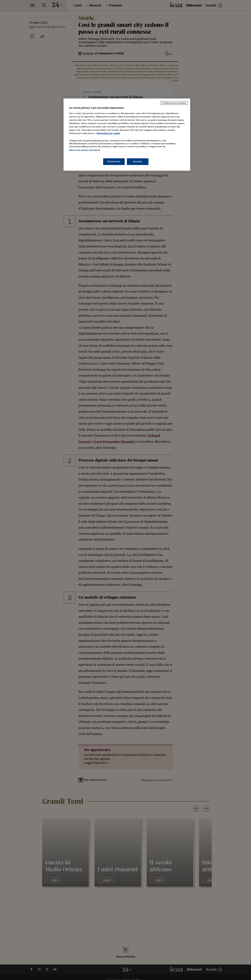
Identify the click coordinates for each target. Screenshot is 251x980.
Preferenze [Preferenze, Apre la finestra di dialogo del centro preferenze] (114, 161)
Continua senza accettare (174, 103)
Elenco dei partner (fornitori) (84, 150)
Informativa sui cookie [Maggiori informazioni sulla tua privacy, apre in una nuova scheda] (108, 133)
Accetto (138, 161)
